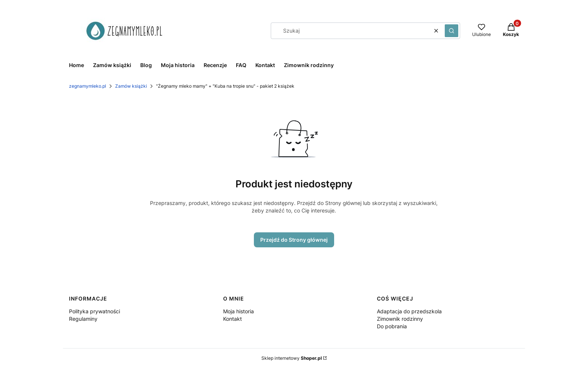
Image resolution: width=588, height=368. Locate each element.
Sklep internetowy (292, 358)
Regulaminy (83, 319)
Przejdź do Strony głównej (294, 240)
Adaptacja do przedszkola (409, 311)
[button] (451, 31)
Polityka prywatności (94, 311)
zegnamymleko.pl (88, 86)
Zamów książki (131, 86)
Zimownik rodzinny (400, 319)
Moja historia (238, 311)
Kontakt (232, 319)
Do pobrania (392, 326)
